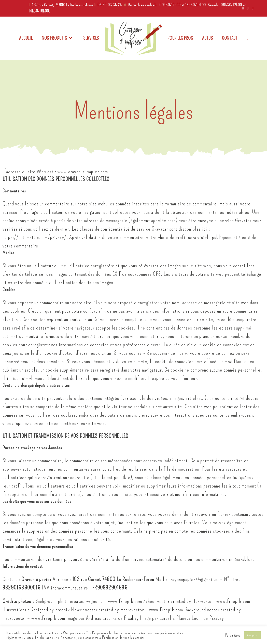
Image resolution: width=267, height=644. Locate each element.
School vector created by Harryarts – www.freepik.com (197, 601)
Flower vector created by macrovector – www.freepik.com (127, 609)
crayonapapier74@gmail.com (196, 579)
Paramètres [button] (233, 635)
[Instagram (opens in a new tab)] (248, 8)
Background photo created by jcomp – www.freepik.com (89, 601)
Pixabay (131, 618)
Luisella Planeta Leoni (181, 618)
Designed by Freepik (50, 609)
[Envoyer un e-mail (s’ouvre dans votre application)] (252, 8)
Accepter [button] (252, 635)
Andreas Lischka (101, 618)
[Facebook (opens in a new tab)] (243, 8)
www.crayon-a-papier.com (83, 171)
